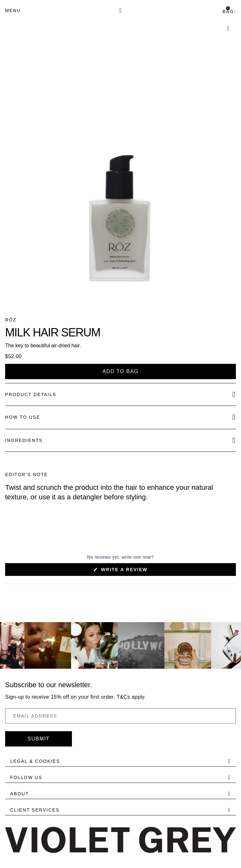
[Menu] (13, 11)
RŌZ (11, 320)
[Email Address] (120, 716)
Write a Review (136, 571)
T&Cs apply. (131, 697)
